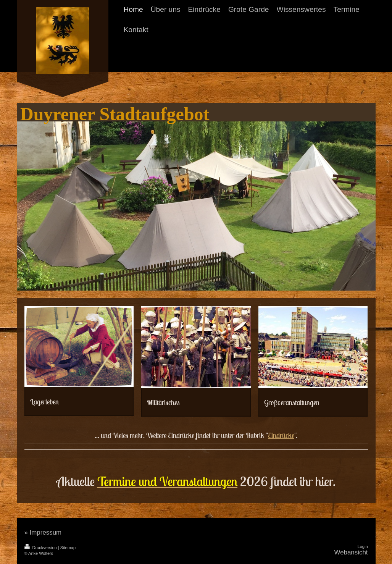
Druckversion (41, 548)
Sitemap (68, 548)
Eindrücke (281, 435)
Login (363, 546)
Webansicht (351, 552)
